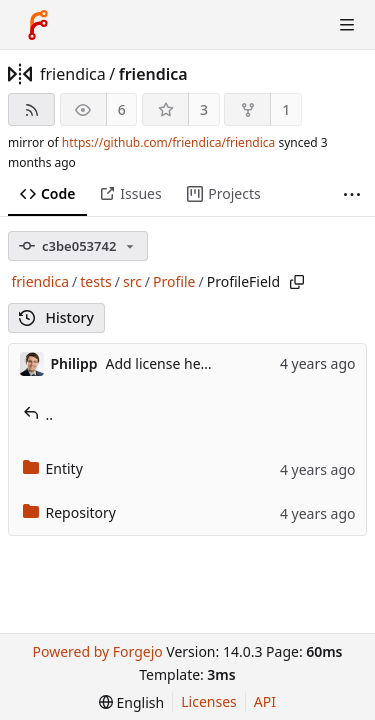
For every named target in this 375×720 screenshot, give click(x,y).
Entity (53, 468)
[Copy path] (297, 282)
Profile (174, 281)
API (265, 701)
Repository (69, 512)
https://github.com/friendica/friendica (168, 142)
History (56, 317)
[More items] (352, 194)
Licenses (209, 701)
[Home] (38, 25)
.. (38, 414)
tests (95, 281)
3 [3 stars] (204, 109)
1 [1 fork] (286, 109)
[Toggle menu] (347, 25)
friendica (73, 74)
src (132, 281)
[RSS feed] (31, 109)
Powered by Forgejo (97, 651)
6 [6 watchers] (122, 109)
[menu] (131, 702)
